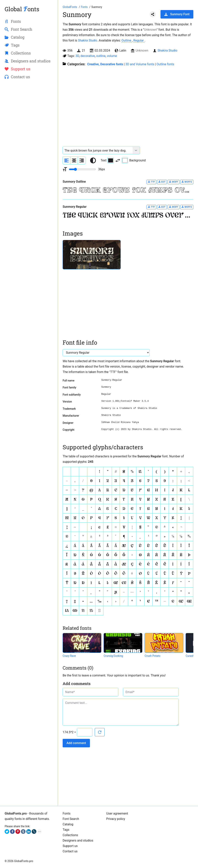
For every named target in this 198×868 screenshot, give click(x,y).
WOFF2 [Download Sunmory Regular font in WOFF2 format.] (187, 207)
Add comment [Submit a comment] (76, 743)
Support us (70, 846)
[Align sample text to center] (74, 160)
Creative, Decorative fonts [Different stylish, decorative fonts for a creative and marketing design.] (105, 64)
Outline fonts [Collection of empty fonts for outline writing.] (165, 64)
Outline (127, 40)
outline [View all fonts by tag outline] (101, 56)
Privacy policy (116, 819)
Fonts (67, 813)
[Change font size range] (82, 169)
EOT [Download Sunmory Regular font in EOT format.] (162, 207)
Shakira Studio (87, 40)
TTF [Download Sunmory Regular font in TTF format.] (151, 207)
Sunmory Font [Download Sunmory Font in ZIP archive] (177, 14)
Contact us (70, 851)
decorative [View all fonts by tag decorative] (88, 56)
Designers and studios (78, 840)
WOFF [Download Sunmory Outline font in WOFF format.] (174, 182)
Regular (139, 40)
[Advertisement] (29, 145)
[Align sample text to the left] (67, 160)
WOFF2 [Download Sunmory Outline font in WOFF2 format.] (187, 182)
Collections (70, 835)
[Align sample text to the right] (82, 160)
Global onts (22, 9)
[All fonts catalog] (85, 7)
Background (134, 160)
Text (107, 160)
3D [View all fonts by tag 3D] (77, 56)
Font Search (71, 819)
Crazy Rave (69, 656)
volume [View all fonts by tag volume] (112, 56)
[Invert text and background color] (118, 160)
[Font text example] (98, 150)
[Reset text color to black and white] (93, 160)
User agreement (117, 813)
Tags (66, 830)
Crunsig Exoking (113, 656)
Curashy (190, 656)
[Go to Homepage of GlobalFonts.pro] (70, 7)
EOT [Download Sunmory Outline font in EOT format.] (162, 182)
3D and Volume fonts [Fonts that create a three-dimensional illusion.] (140, 64)
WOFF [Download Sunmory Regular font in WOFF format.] (174, 207)
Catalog (68, 824)
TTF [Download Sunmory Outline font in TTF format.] (151, 182)
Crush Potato (152, 656)
